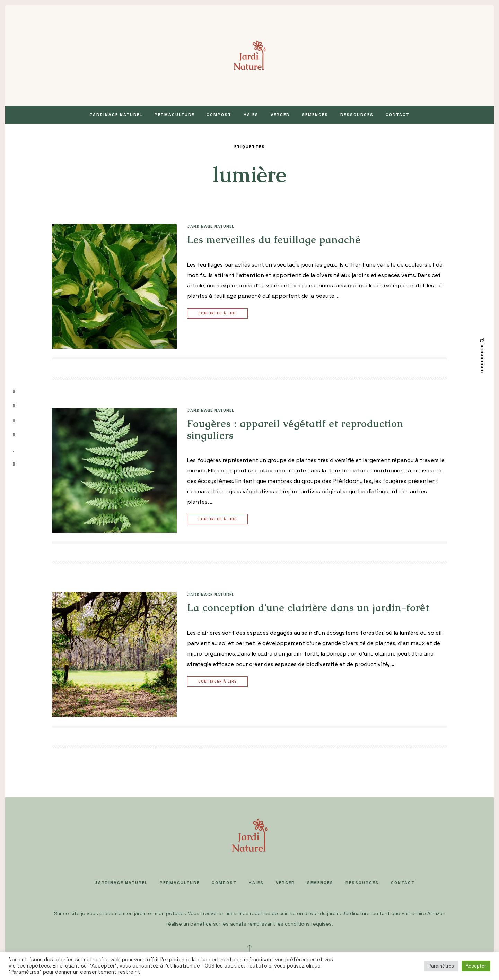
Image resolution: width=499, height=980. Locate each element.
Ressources (357, 115)
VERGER (280, 115)
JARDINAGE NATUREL (116, 115)
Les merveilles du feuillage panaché (274, 240)
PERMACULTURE (174, 115)
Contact (398, 115)
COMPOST (219, 115)
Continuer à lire (218, 314)
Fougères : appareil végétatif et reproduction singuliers (295, 430)
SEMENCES (315, 115)
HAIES (251, 115)
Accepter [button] (476, 966)
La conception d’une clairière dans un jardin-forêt (308, 608)
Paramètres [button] (441, 966)
